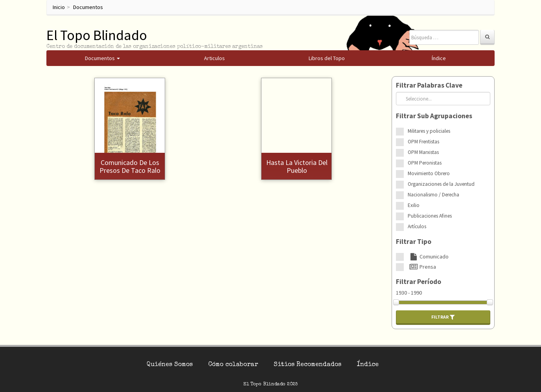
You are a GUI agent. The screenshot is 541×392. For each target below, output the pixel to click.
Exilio (414, 205)
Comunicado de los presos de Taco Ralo (130, 166)
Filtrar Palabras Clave (429, 85)
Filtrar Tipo (414, 242)
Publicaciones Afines (430, 216)
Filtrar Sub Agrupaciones (434, 116)
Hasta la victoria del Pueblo (297, 166)
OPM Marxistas (423, 152)
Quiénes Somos (170, 365)
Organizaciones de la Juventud (441, 184)
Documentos (88, 7)
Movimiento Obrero (429, 173)
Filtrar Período (419, 282)
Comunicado (428, 256)
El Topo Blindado (97, 35)
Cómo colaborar (233, 365)
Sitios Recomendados (307, 365)
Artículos (417, 226)
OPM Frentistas (423, 142)
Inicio (59, 7)
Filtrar (443, 317)
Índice (368, 365)
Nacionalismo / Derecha (433, 195)
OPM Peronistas (425, 163)
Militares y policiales (429, 131)
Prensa (422, 267)
